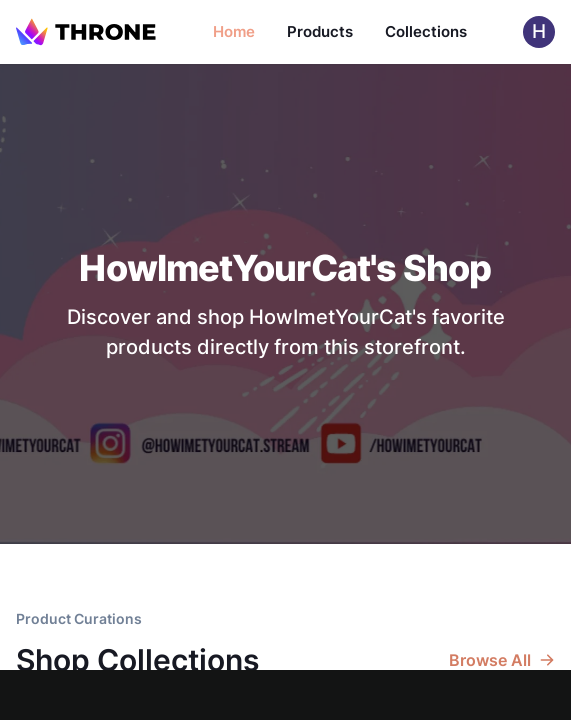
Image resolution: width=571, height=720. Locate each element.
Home (234, 31)
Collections (426, 31)
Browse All (502, 660)
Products (320, 31)
